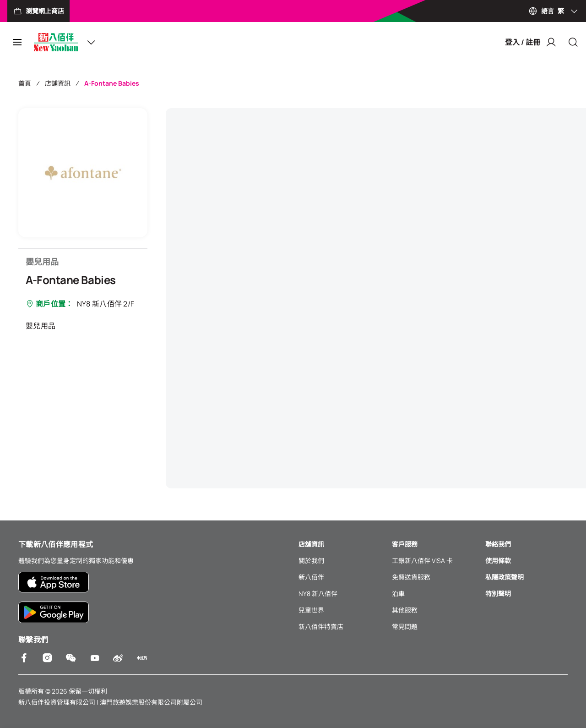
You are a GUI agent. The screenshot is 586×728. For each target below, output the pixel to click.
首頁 (25, 83)
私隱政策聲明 (505, 577)
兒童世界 (311, 610)
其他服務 (405, 610)
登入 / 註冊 (531, 42)
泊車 (398, 594)
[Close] (573, 42)
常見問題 (405, 627)
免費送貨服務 (411, 577)
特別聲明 (498, 594)
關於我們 (311, 561)
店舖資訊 (58, 83)
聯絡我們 (498, 544)
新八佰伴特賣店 (321, 627)
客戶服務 (405, 544)
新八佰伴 (311, 577)
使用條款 (498, 561)
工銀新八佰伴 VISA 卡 (422, 561)
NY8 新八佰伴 (318, 594)
